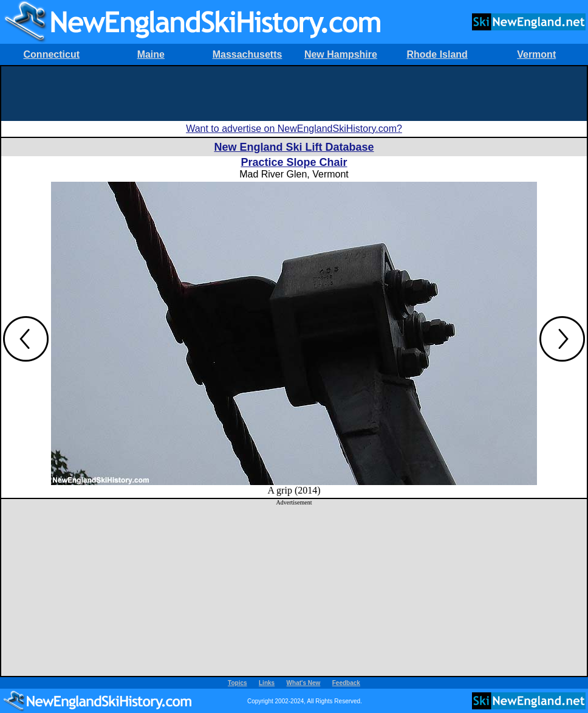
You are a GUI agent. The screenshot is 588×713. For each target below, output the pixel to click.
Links (267, 683)
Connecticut (52, 54)
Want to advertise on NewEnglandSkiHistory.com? (294, 129)
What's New (304, 683)
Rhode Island (437, 54)
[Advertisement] (294, 94)
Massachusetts (248, 54)
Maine (151, 54)
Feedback (346, 683)
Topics (237, 683)
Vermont (536, 54)
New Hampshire (341, 54)
